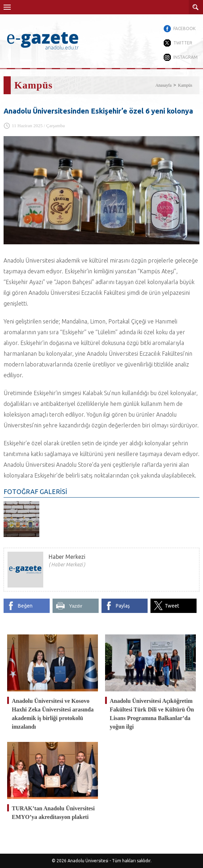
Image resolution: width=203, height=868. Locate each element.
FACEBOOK (184, 28)
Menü (7, 7)
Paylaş (123, 606)
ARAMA (196, 7)
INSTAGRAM (185, 57)
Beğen (25, 606)
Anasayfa (164, 85)
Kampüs (185, 85)
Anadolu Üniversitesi (88, 861)
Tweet (172, 606)
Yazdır (76, 606)
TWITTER (183, 43)
